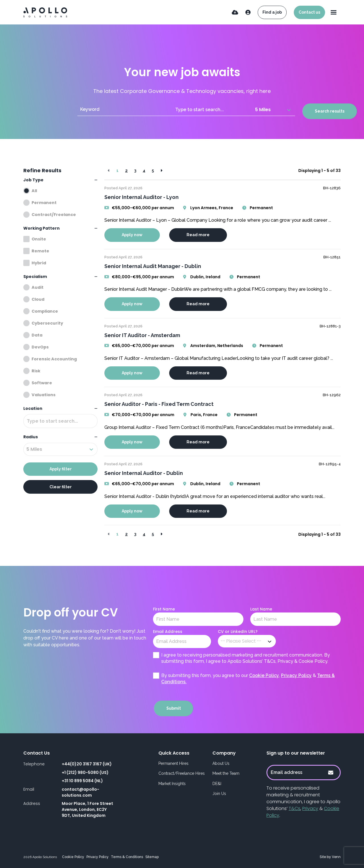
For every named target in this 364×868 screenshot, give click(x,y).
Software (42, 383)
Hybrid (39, 263)
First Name (164, 609)
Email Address (168, 632)
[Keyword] (125, 110)
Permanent (44, 203)
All (34, 191)
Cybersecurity (47, 323)
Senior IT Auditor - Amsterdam (142, 335)
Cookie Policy (264, 675)
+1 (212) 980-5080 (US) (85, 773)
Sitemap (152, 857)
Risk (36, 371)
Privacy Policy (296, 675)
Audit (38, 287)
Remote (40, 251)
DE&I (217, 784)
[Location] (212, 110)
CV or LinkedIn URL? (238, 632)
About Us (221, 763)
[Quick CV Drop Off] (235, 12)
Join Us (219, 794)
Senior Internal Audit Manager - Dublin (153, 266)
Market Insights (172, 784)
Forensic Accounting (54, 359)
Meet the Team (226, 773)
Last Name (261, 609)
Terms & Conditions (127, 857)
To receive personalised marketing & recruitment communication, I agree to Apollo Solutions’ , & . (303, 802)
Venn (336, 857)
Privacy (310, 808)
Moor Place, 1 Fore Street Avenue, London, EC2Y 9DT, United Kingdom (87, 809)
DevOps (40, 347)
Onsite (39, 239)
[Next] (161, 171)
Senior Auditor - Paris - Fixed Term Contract (159, 404)
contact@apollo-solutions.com (80, 792)
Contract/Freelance (54, 215)
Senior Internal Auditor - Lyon (141, 197)
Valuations (44, 395)
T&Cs (294, 808)
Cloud (38, 299)
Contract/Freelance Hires (182, 773)
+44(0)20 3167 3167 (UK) (87, 764)
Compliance (45, 311)
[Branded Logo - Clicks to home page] (45, 12)
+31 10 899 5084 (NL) (82, 781)
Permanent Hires (173, 763)
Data (37, 335)
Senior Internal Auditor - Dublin (144, 473)
